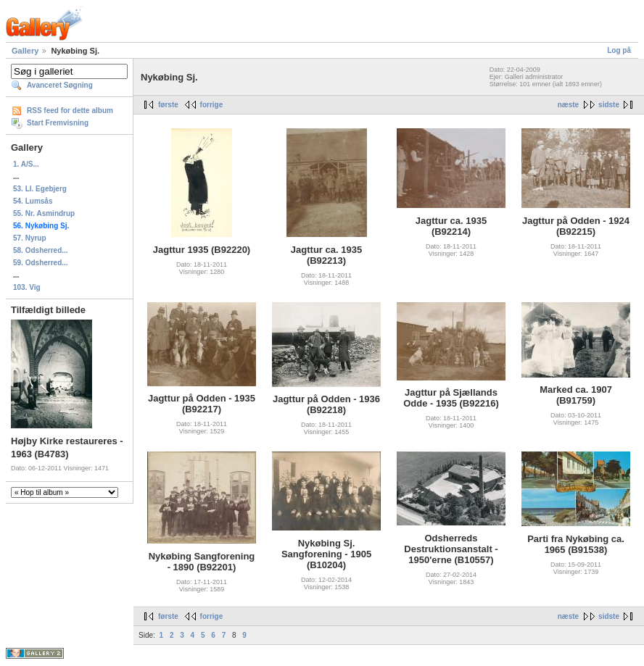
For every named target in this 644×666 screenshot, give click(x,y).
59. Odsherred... (41, 263)
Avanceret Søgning (60, 85)
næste (568, 105)
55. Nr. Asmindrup (44, 213)
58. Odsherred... (41, 250)
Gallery (25, 51)
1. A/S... (26, 164)
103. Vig (27, 287)
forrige (212, 105)
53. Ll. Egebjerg (40, 189)
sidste (609, 105)
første (168, 105)
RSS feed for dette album (70, 111)
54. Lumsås (33, 201)
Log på (619, 50)
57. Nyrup (30, 238)
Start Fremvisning (58, 123)
